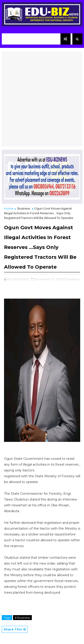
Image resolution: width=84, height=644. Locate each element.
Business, (73, 279)
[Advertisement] (42, 93)
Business (24, 208)
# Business (22, 618)
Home (9, 208)
